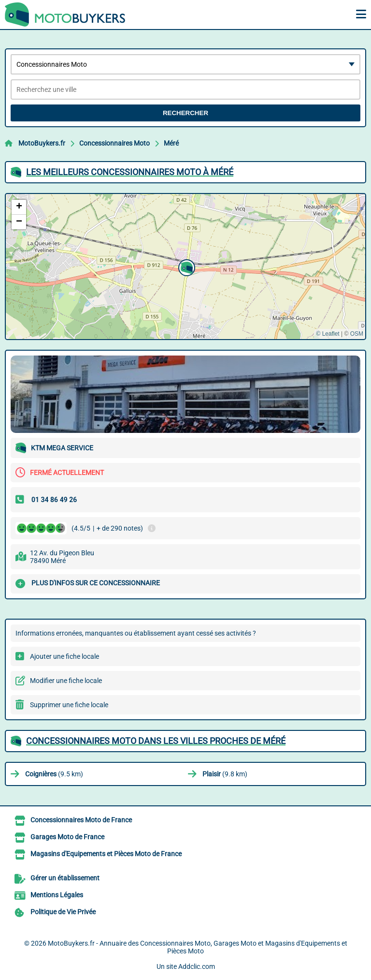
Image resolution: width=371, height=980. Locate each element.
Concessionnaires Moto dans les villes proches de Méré (156, 741)
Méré (171, 143)
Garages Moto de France (67, 837)
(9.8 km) (225, 774)
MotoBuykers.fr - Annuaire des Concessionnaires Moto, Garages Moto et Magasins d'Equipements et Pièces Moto (198, 947)
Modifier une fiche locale (66, 681)
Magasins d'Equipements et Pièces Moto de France (106, 854)
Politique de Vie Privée (63, 912)
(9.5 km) (54, 774)
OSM (357, 334)
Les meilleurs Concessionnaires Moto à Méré (130, 172)
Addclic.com (197, 966)
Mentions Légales (57, 895)
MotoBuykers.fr (42, 143)
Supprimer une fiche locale (69, 705)
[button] (185, 267)
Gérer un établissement (65, 878)
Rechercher (185, 113)
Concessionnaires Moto (114, 143)
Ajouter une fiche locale (64, 656)
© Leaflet (328, 334)
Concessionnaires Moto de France (81, 820)
